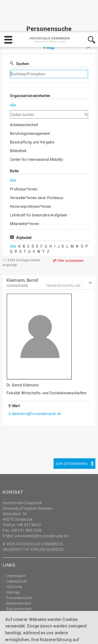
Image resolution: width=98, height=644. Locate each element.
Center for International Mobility (36, 133)
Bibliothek (18, 124)
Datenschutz (43, 621)
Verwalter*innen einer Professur (37, 171)
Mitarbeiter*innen (24, 197)
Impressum (16, 621)
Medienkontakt (19, 577)
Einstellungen (18, 635)
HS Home (14, 560)
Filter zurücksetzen (70, 234)
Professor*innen (24, 163)
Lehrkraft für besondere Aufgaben (39, 189)
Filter (51, 22)
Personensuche (19, 571)
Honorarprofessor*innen (31, 180)
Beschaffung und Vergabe (32, 116)
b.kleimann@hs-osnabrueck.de (35, 387)
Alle (13, 79)
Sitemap (13, 566)
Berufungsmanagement (30, 107)
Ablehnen (47, 635)
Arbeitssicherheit (24, 99)
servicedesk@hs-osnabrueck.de (41, 510)
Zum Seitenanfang (72, 437)
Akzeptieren (74, 635)
